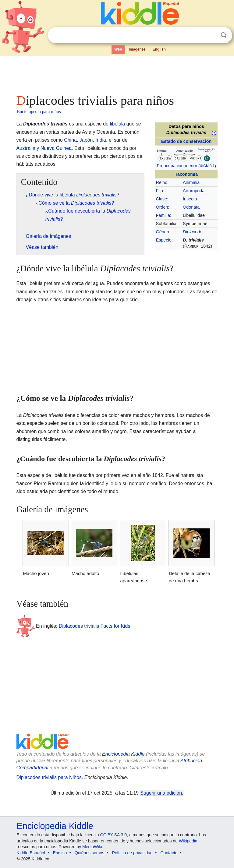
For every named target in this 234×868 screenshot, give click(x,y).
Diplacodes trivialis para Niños (49, 777)
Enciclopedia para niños (39, 111)
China (70, 140)
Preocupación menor (177, 166)
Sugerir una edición (161, 793)
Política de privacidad (132, 853)
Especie (164, 240)
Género (163, 232)
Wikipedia (188, 841)
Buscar (224, 35)
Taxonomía (186, 174)
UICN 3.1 (207, 166)
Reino (162, 182)
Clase (162, 199)
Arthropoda (194, 191)
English (159, 49)
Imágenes (137, 49)
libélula (117, 124)
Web (118, 49)
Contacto (169, 853)
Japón (86, 140)
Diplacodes (194, 232)
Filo (160, 191)
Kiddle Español (31, 853)
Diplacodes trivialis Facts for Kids (95, 626)
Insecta (190, 199)
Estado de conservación (186, 141)
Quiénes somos (89, 853)
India (101, 140)
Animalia (191, 182)
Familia (163, 215)
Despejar (211, 35)
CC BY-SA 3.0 (113, 835)
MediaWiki (92, 847)
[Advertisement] (117, 73)
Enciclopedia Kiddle (123, 754)
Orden (162, 207)
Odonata (191, 207)
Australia (26, 148)
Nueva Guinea (56, 148)
